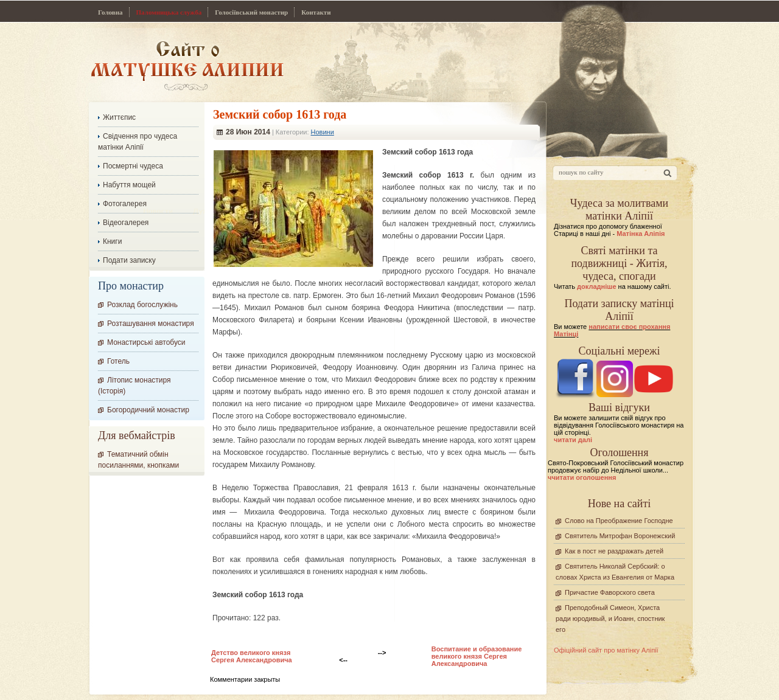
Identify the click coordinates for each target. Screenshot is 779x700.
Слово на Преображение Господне (619, 521)
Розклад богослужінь (142, 305)
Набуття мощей (129, 185)
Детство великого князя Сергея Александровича (252, 656)
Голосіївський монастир (251, 12)
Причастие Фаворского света (610, 592)
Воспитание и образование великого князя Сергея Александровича (477, 656)
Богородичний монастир (148, 410)
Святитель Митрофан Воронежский (620, 536)
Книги (112, 241)
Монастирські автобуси (146, 342)
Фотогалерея (125, 204)
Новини (323, 132)
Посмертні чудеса (133, 166)
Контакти (316, 12)
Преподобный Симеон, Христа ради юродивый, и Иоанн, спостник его (610, 619)
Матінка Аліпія (641, 234)
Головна (110, 12)
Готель (118, 361)
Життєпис (119, 117)
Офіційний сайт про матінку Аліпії (606, 650)
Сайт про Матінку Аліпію (187, 65)
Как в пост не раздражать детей (614, 551)
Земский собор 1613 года (280, 114)
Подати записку (129, 260)
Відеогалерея (126, 223)
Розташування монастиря (151, 324)
